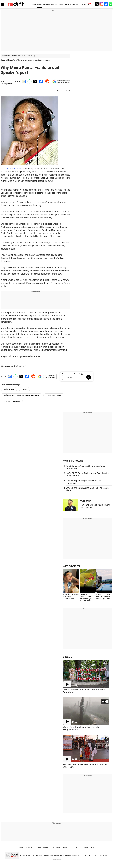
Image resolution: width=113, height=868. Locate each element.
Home (3, 60)
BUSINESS (46, 5)
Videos (74, 847)
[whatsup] (111, 4)
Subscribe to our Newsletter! (72, 374)
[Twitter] (97, 4)
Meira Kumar (9, 389)
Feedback (84, 855)
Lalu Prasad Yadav (54, 395)
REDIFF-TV (86, 5)
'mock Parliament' (14, 169)
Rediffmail (56, 847)
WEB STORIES (71, 566)
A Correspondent (7, 83)
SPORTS (68, 5)
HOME (34, 5)
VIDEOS (67, 657)
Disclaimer (55, 855)
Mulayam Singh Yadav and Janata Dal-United (21, 395)
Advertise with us (42, 855)
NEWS (39, 5)
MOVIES (54, 5)
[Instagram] (101, 4)
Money (66, 847)
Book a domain (43, 847)
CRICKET (61, 5)
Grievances (56, 860)
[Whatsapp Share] (29, 81)
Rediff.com (30, 855)
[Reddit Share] (47, 81)
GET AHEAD (76, 5)
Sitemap (76, 855)
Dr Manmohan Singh (12, 401)
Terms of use (102, 855)
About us (92, 855)
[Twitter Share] (35, 81)
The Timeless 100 (87, 847)
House (24, 389)
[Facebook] (106, 4)
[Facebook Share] (41, 81)
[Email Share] (23, 81)
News (10, 60)
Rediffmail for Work (27, 847)
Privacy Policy (66, 855)
